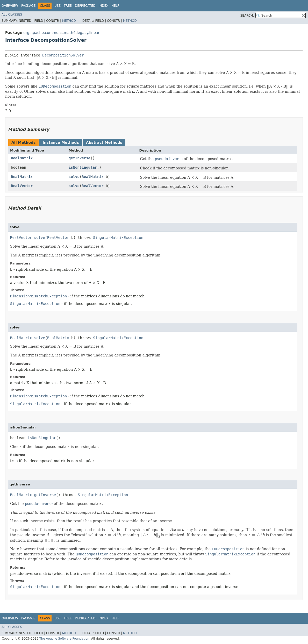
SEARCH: (247, 16)
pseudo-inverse (169, 159)
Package (28, 6)
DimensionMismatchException (38, 296)
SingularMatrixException (118, 238)
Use (58, 6)
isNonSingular (83, 167)
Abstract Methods (104, 142)
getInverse (80, 158)
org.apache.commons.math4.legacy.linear (61, 33)
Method (69, 21)
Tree (68, 6)
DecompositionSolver (63, 55)
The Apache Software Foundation (64, 639)
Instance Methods (61, 142)
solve (74, 177)
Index (104, 6)
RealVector (22, 186)
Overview (10, 6)
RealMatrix (22, 158)
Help (115, 6)
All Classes (12, 15)
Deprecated (85, 6)
